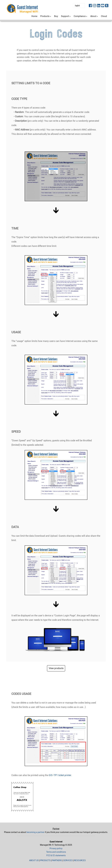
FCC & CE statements (56, 855)
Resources (80, 860)
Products (45, 860)
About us (34, 860)
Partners (57, 860)
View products (56, 668)
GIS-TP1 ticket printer (60, 775)
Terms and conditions (56, 852)
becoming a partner (35, 832)
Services (68, 860)
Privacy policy (56, 848)
